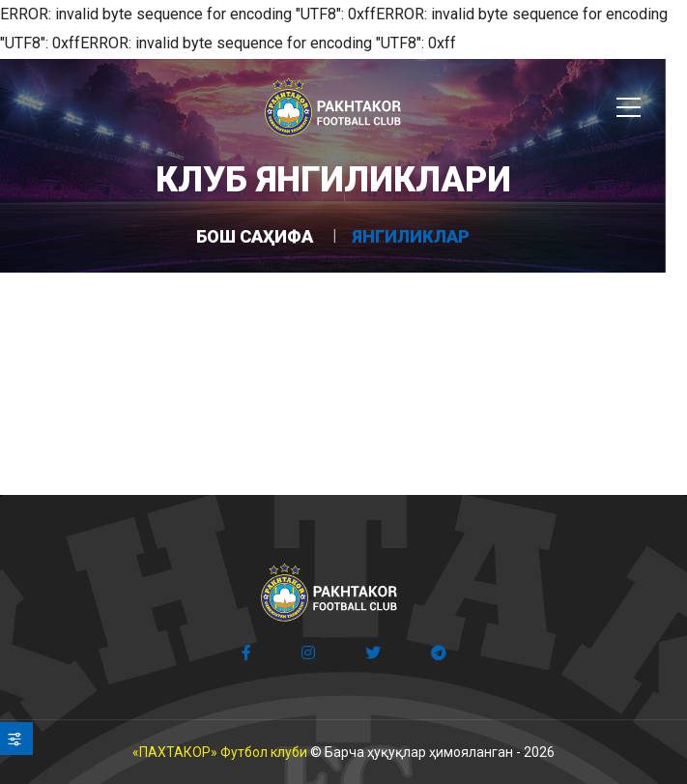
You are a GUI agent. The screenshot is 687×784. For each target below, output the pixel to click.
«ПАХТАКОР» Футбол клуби (220, 752)
